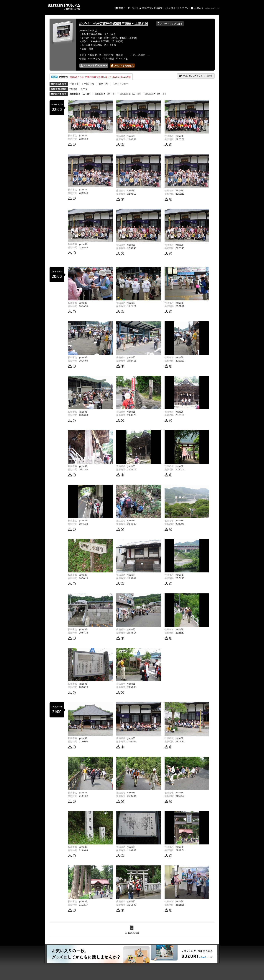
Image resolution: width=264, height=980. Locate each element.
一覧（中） (90, 84)
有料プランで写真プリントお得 (158, 8)
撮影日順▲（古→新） (81, 94)
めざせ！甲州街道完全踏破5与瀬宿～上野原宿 (114, 24)
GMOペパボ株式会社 (212, 9)
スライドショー (120, 84)
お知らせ (199, 8)
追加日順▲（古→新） (131, 94)
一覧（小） (75, 84)
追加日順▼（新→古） (156, 94)
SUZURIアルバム (64, 7)
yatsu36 (73, 89)
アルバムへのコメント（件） (196, 76)
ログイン (184, 8)
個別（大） (104, 84)
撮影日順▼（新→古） (106, 94)
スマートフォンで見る (170, 24)
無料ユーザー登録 (128, 8)
